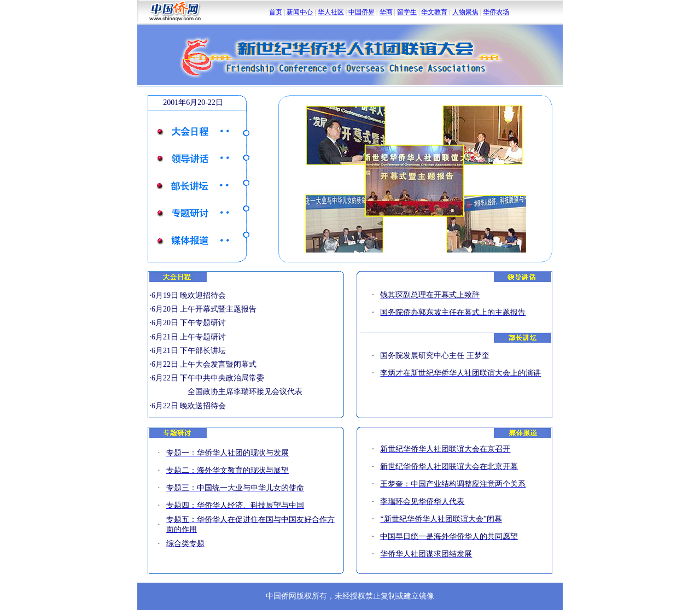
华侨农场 (496, 12)
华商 (386, 12)
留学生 (407, 12)
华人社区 (331, 12)
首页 (276, 12)
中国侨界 (361, 12)
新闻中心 (300, 12)
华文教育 (434, 12)
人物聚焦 (465, 12)
